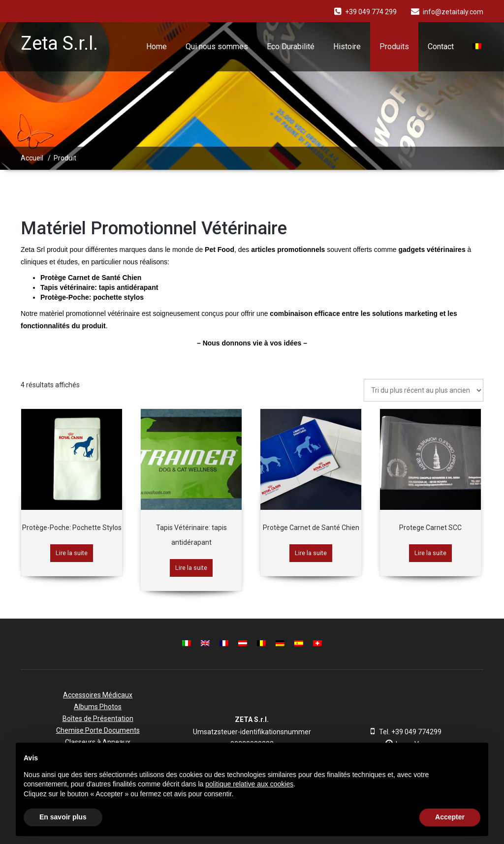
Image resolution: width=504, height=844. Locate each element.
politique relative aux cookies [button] (249, 784)
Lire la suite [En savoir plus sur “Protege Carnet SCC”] (430, 553)
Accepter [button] (450, 817)
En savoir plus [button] (63, 817)
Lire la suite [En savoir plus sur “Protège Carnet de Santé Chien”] (311, 553)
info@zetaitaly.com (453, 12)
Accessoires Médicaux (98, 695)
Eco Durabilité (291, 47)
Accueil (32, 158)
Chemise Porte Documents (98, 730)
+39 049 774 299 (371, 12)
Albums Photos (98, 707)
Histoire (347, 47)
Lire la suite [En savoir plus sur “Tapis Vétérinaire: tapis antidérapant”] (191, 568)
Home (157, 47)
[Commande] (424, 390)
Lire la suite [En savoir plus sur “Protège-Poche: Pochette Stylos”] (72, 553)
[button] (475, 758)
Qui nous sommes (217, 47)
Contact (441, 47)
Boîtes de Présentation (98, 719)
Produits (394, 47)
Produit (65, 158)
